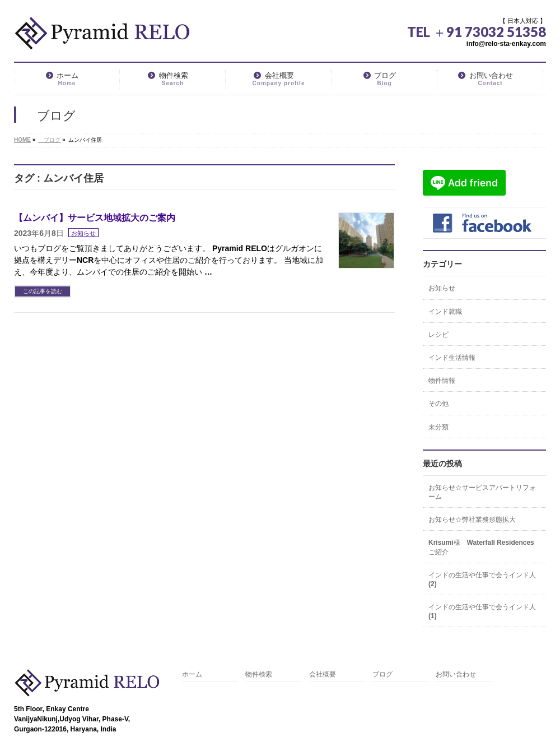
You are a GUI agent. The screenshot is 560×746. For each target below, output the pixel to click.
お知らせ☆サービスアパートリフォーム (482, 492)
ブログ (382, 675)
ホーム (192, 675)
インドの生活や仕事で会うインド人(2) (482, 580)
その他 (438, 404)
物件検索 (259, 675)
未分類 (438, 427)
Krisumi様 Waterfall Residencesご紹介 (481, 547)
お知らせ (83, 233)
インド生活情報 (452, 358)
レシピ (438, 335)
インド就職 (445, 312)
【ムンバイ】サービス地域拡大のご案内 (95, 218)
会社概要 (323, 675)
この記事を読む (43, 291)
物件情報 (442, 381)
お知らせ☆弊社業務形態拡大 (472, 520)
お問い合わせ (456, 675)
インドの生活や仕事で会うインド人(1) (482, 611)
